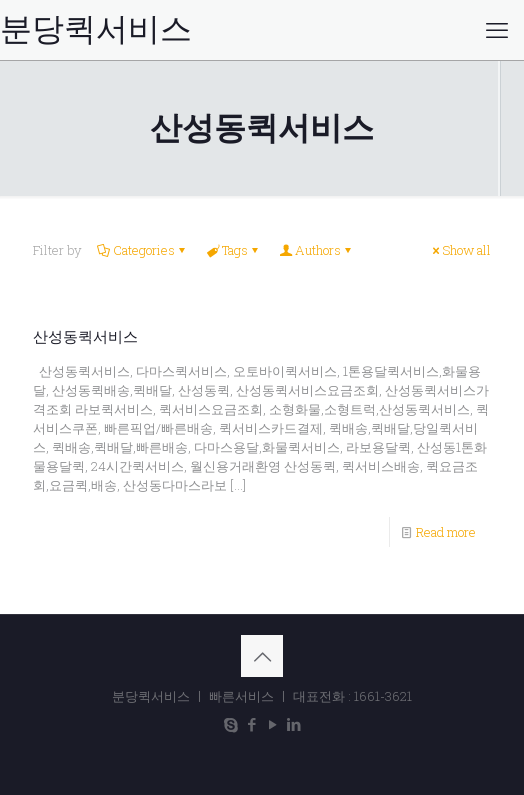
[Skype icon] (230, 724)
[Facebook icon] (251, 724)
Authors (316, 250)
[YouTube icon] (272, 724)
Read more (446, 532)
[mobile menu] (497, 30)
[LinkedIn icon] (293, 724)
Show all (460, 250)
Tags (233, 250)
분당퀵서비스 (96, 29)
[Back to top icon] (262, 656)
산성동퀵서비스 (85, 337)
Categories (142, 250)
